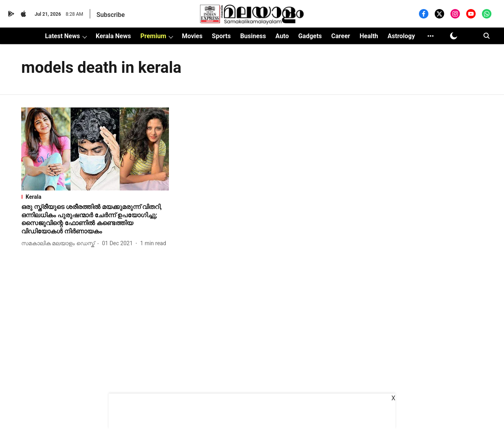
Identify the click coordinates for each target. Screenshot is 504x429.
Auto (282, 36)
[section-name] (95, 197)
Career (341, 36)
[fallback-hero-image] (95, 149)
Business (253, 36)
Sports (221, 36)
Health (369, 36)
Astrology (401, 36)
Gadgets (310, 36)
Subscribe (111, 15)
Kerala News (113, 36)
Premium (153, 36)
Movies (192, 36)
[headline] (95, 219)
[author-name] (59, 243)
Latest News (62, 36)
